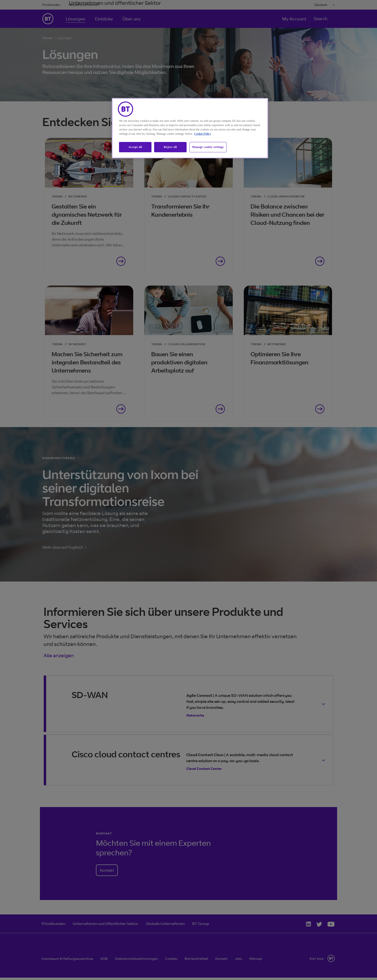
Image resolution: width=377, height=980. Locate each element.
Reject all (170, 147)
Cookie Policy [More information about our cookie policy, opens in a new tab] (203, 134)
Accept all (135, 147)
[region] (190, 128)
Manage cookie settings (208, 147)
